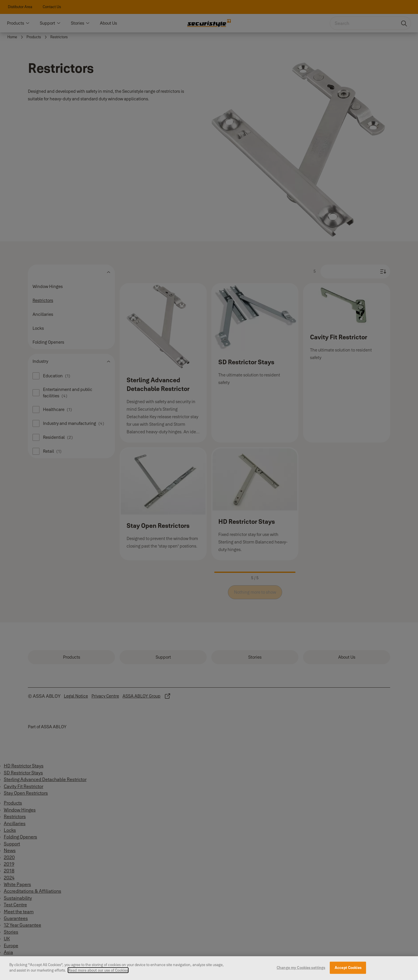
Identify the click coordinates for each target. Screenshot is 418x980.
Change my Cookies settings (301, 970)
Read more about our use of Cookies (98, 972)
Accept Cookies (348, 970)
